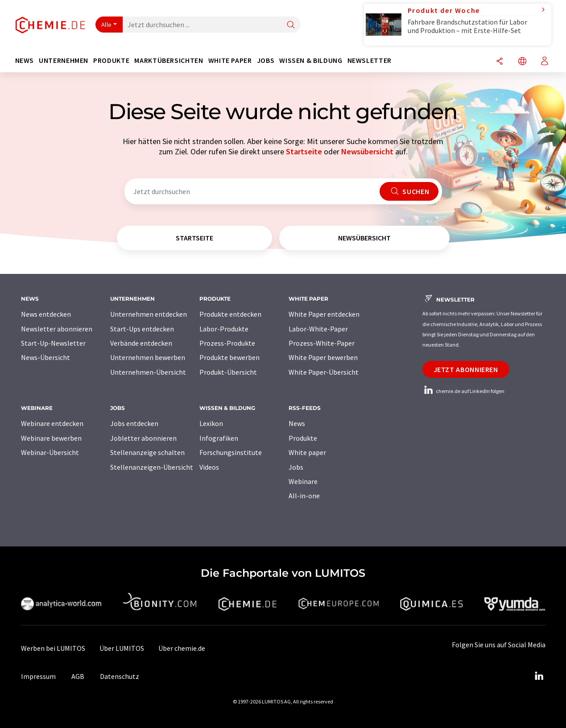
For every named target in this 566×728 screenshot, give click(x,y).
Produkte (303, 438)
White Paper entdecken (324, 314)
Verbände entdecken (141, 343)
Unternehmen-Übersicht (148, 372)
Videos (209, 467)
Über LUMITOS (122, 648)
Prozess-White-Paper (322, 343)
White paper (307, 452)
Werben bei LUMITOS (53, 648)
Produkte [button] (111, 60)
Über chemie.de (182, 648)
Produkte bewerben (229, 357)
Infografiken (219, 438)
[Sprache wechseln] (522, 62)
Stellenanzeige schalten (147, 452)
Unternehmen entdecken (149, 314)
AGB (78, 676)
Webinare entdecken (52, 423)
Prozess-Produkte (227, 343)
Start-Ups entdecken (142, 329)
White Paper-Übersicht (324, 372)
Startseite (304, 151)
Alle (107, 25)
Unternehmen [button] (64, 60)
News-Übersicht (45, 357)
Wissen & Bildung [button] (311, 60)
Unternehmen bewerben (148, 357)
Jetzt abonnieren (466, 369)
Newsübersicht (367, 151)
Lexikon (211, 423)
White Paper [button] (230, 60)
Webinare (303, 481)
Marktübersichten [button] (169, 60)
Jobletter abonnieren (143, 438)
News (297, 423)
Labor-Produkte (224, 329)
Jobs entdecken (134, 423)
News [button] (25, 60)
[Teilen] (500, 62)
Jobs (296, 467)
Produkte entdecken (230, 314)
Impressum (38, 676)
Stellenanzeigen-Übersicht (152, 467)
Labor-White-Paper (318, 329)
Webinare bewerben (51, 438)
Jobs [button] (266, 60)
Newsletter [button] (370, 60)
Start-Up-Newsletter (53, 343)
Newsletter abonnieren (57, 329)
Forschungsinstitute (231, 452)
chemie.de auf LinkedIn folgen (463, 391)
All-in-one (304, 496)
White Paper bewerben (323, 357)
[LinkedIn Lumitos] (539, 676)
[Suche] (291, 25)
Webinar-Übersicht (50, 452)
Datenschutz (120, 676)
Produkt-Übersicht (228, 372)
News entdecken (46, 314)
